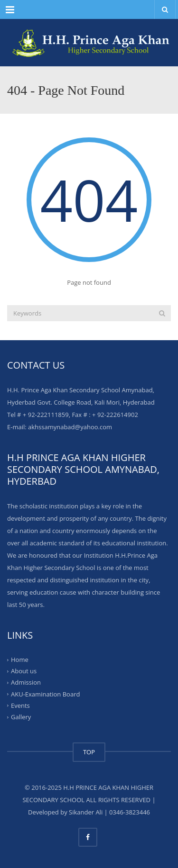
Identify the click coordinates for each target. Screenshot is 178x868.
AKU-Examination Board (45, 694)
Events (20, 705)
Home (20, 660)
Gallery (21, 717)
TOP (89, 752)
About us (24, 671)
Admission (26, 682)
